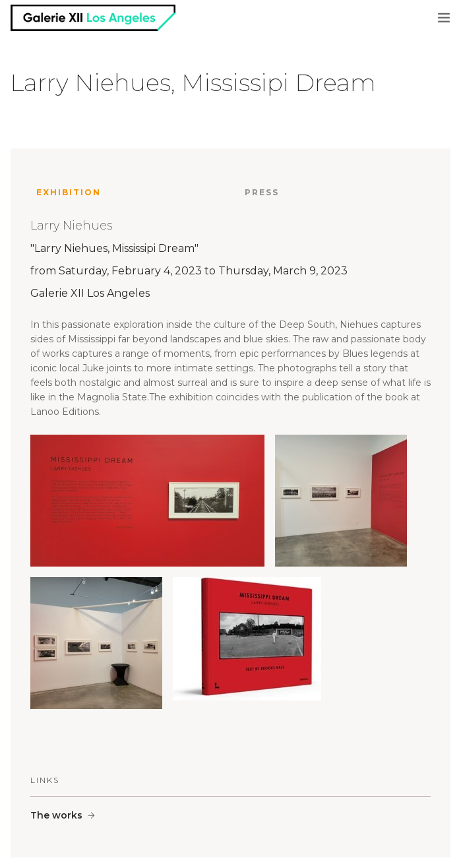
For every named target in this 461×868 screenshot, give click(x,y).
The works (56, 815)
